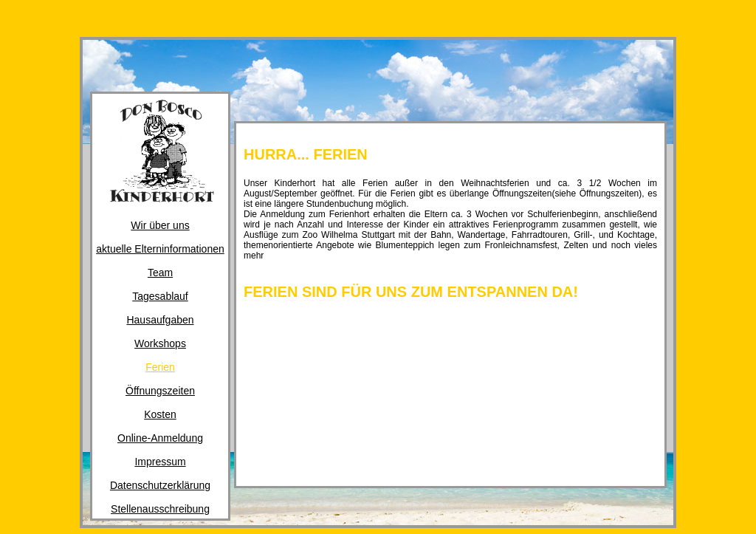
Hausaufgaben (160, 320)
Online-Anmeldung (160, 438)
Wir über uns (160, 225)
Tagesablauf (160, 296)
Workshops (160, 343)
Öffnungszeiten (160, 391)
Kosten (160, 414)
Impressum (160, 462)
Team (160, 273)
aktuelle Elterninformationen (160, 249)
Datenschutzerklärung (160, 485)
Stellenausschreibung (160, 509)
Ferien (160, 367)
